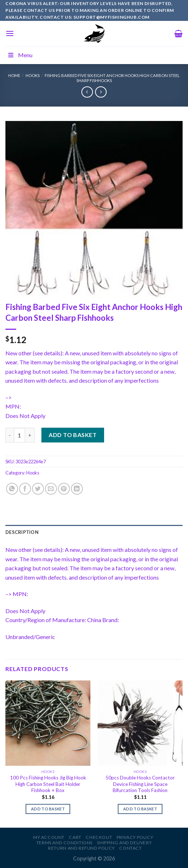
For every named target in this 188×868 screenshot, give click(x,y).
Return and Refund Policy (81, 848)
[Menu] (10, 33)
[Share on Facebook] (25, 489)
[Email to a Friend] (51, 489)
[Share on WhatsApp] (12, 489)
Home (14, 75)
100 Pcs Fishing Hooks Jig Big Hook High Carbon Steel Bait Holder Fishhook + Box (48, 784)
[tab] (94, 532)
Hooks (33, 75)
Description (22, 532)
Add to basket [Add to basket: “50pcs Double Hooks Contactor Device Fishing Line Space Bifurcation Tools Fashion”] (140, 809)
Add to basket (73, 435)
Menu (20, 55)
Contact (130, 848)
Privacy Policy (135, 837)
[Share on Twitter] (38, 489)
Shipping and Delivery (124, 843)
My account (49, 837)
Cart (75, 837)
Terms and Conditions (64, 843)
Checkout (99, 837)
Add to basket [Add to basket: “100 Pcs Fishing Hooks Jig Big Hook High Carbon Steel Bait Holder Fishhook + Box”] (48, 809)
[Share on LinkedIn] (77, 489)
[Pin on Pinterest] (64, 489)
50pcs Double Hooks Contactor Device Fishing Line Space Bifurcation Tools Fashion (140, 784)
